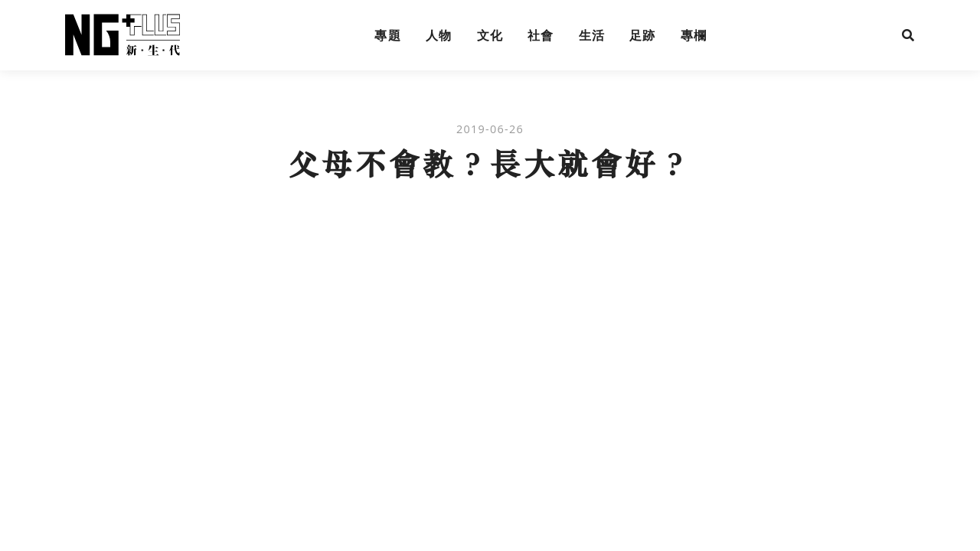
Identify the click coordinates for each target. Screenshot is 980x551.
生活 (592, 35)
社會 (541, 35)
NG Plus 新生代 (122, 35)
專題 (388, 35)
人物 (439, 35)
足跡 (643, 35)
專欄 (694, 35)
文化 (490, 35)
